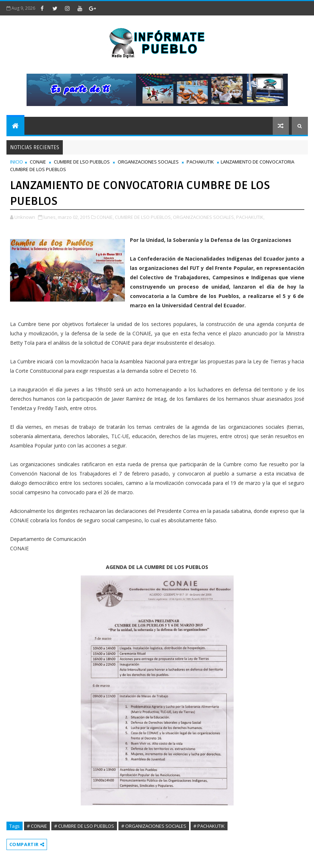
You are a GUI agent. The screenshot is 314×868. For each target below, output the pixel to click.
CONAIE (38, 162)
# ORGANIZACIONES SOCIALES (154, 826)
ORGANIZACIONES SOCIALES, (204, 217)
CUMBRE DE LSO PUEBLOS (82, 162)
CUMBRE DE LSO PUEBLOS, (143, 217)
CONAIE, (105, 217)
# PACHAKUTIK (209, 826)
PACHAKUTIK (200, 162)
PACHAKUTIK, (250, 217)
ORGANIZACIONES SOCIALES (148, 162)
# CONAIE (37, 826)
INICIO (17, 162)
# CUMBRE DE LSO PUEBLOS (84, 826)
